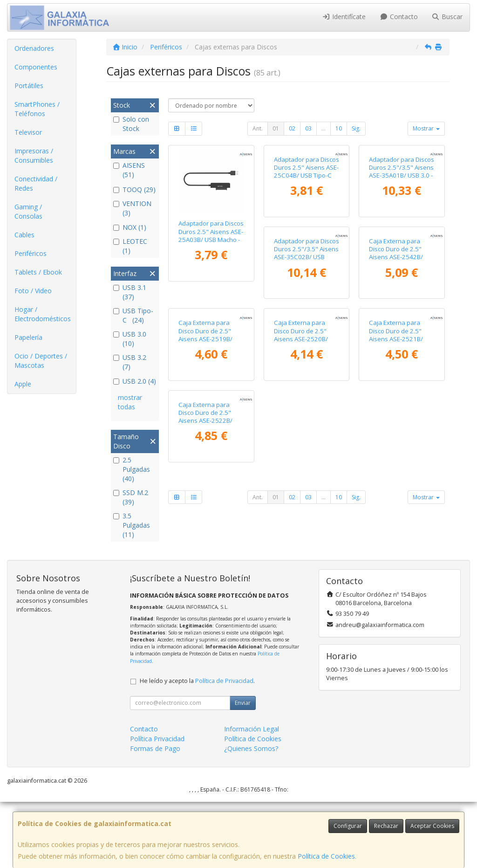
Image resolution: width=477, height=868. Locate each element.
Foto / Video (33, 291)
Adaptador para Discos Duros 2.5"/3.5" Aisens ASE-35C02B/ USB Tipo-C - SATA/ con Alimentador (211, 385)
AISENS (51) (129, 170)
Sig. (356, 128)
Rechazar (386, 826)
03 (308, 128)
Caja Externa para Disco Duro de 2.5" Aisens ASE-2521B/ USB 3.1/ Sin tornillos (303, 528)
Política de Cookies (326, 856)
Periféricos (31, 253)
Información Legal (252, 796)
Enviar (243, 769)
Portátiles (29, 86)
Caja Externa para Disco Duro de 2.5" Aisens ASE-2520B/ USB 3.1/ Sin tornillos (208, 528)
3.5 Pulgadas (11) (132, 525)
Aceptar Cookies (432, 826)
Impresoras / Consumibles (34, 155)
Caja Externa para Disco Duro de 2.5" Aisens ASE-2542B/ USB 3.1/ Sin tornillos (303, 381)
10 (339, 128)
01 (276, 128)
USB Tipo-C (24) (133, 315)
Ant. (258, 128)
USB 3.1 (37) (131, 292)
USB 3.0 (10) (131, 339)
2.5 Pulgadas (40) (132, 469)
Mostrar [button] (426, 128)
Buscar (447, 17)
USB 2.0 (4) (135, 381)
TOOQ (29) (134, 189)
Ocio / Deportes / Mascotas (41, 361)
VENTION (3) (132, 208)
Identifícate (344, 17)
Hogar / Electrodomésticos (43, 314)
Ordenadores (34, 48)
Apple (23, 384)
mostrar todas (130, 402)
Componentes (36, 67)
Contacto (399, 17)
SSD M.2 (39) (131, 497)
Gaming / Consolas (28, 211)
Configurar (348, 826)
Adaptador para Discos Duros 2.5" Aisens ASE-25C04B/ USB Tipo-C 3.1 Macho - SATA (307, 235)
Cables (24, 235)
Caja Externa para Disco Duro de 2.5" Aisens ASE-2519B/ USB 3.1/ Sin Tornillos (399, 381)
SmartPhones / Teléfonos (37, 109)
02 (292, 128)
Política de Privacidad (224, 747)
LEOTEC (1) (130, 246)
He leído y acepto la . (197, 747)
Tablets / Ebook (38, 272)
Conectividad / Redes (36, 183)
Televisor (28, 132)
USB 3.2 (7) (131, 362)
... (324, 128)
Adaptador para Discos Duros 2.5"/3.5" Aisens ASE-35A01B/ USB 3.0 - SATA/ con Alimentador (402, 235)
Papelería (28, 337)
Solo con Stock (131, 124)
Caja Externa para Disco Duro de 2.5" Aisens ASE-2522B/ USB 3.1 (396, 528)
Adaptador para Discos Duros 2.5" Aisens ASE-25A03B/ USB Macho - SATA (211, 235)
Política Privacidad (157, 805)
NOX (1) (130, 227)
